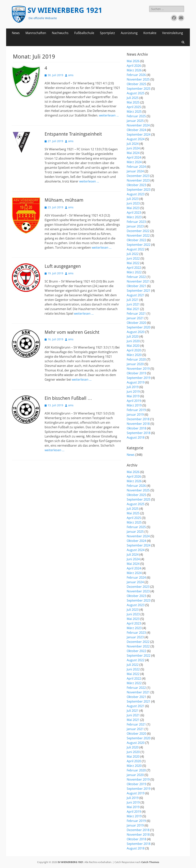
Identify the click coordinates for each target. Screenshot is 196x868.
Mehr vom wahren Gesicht (72, 332)
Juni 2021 (133, 304)
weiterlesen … (109, 115)
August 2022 (136, 249)
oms (71, 75)
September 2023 (139, 190)
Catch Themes (150, 862)
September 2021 (139, 291)
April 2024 (134, 157)
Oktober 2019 (136, 373)
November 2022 (138, 235)
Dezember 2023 (138, 176)
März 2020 (134, 355)
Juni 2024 (133, 148)
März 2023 (134, 217)
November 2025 (138, 79)
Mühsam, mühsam (64, 200)
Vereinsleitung (173, 33)
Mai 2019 (133, 396)
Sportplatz (107, 33)
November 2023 (138, 180)
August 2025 (136, 93)
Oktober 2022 (136, 240)
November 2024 (138, 125)
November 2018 (138, 424)
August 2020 (136, 332)
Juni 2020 (133, 341)
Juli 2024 (133, 144)
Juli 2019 (133, 387)
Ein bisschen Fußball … (68, 398)
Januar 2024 (135, 171)
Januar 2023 (135, 226)
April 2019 (134, 401)
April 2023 (134, 213)
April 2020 (134, 350)
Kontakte (150, 33)
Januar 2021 (135, 318)
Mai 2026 (133, 61)
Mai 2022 (133, 263)
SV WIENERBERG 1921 (65, 10)
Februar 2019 (136, 410)
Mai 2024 (133, 153)
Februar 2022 (136, 277)
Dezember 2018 (138, 419)
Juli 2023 (133, 199)
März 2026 (134, 70)
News (16, 33)
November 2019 (138, 369)
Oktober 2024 (136, 130)
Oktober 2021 (136, 286)
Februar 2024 (136, 167)
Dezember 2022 (138, 231)
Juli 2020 (133, 336)
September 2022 (139, 245)
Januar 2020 (135, 364)
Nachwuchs (60, 33)
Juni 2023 (133, 203)
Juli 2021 (133, 300)
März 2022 (134, 272)
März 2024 (134, 162)
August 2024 (136, 139)
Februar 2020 (136, 359)
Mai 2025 (133, 102)
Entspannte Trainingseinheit (73, 134)
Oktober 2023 (136, 185)
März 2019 (134, 405)
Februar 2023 (136, 222)
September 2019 (139, 378)
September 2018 (139, 433)
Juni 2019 (133, 392)
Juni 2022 (133, 258)
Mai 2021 (133, 309)
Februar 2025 (136, 116)
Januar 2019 (135, 414)
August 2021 (136, 295)
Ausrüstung (129, 33)
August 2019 (136, 382)
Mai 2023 (133, 208)
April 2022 (134, 268)
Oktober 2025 (136, 84)
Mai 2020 (133, 346)
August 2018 (136, 437)
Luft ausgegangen (63, 266)
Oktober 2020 (136, 323)
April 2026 (134, 66)
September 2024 (139, 134)
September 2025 (139, 89)
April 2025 (134, 107)
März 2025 (134, 112)
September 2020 (139, 327)
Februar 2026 (136, 75)
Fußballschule (84, 33)
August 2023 (136, 194)
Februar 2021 (136, 313)
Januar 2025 (135, 121)
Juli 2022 (133, 254)
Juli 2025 (133, 98)
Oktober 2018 (136, 428)
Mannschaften (36, 33)
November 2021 (138, 281)
